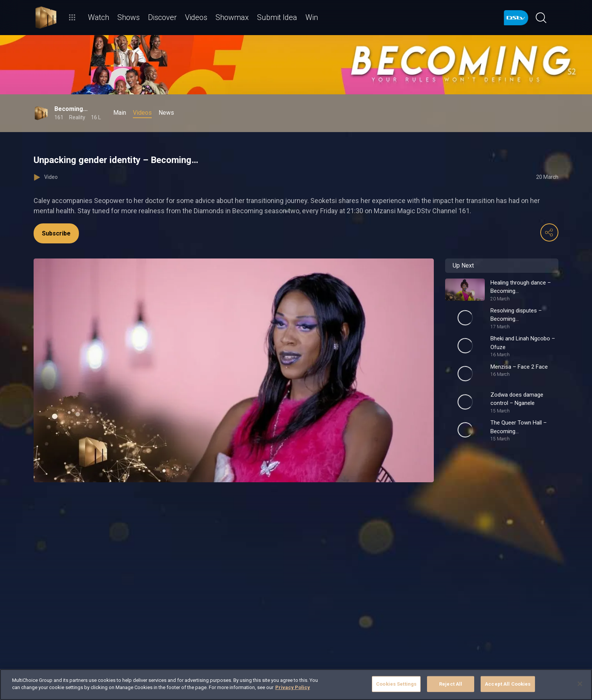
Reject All (451, 684)
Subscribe (56, 233)
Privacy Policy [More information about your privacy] (293, 687)
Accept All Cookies (508, 684)
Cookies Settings (396, 684)
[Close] (580, 684)
